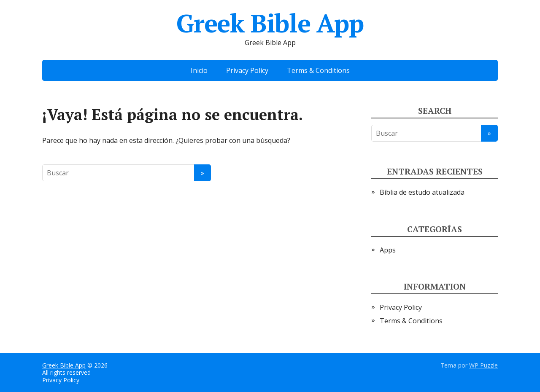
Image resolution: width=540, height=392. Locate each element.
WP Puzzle (483, 365)
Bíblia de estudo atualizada (422, 192)
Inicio (199, 70)
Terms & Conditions (318, 70)
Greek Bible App (270, 23)
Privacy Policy (247, 70)
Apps (388, 250)
